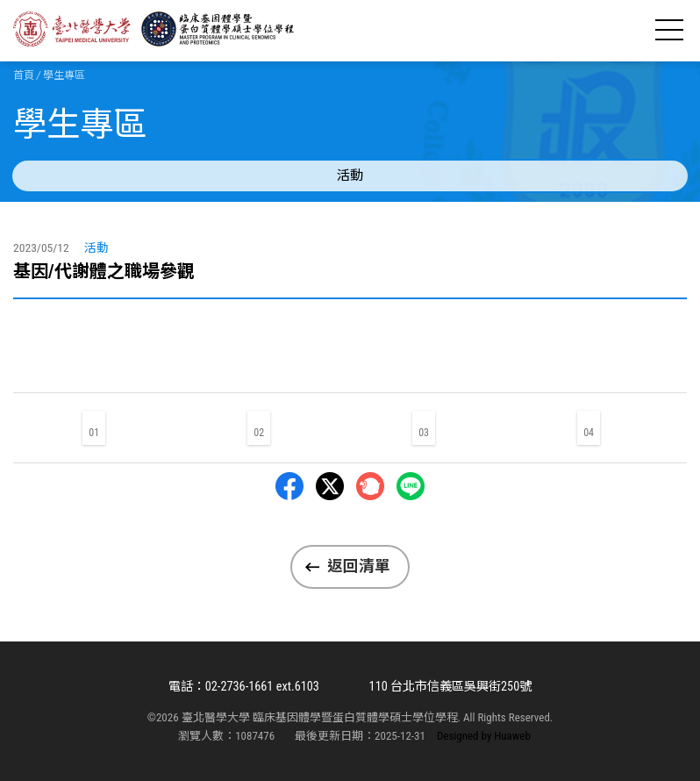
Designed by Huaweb (484, 736)
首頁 (24, 75)
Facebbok (289, 486)
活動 (350, 176)
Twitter (330, 486)
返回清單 (359, 566)
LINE (411, 486)
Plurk (370, 486)
